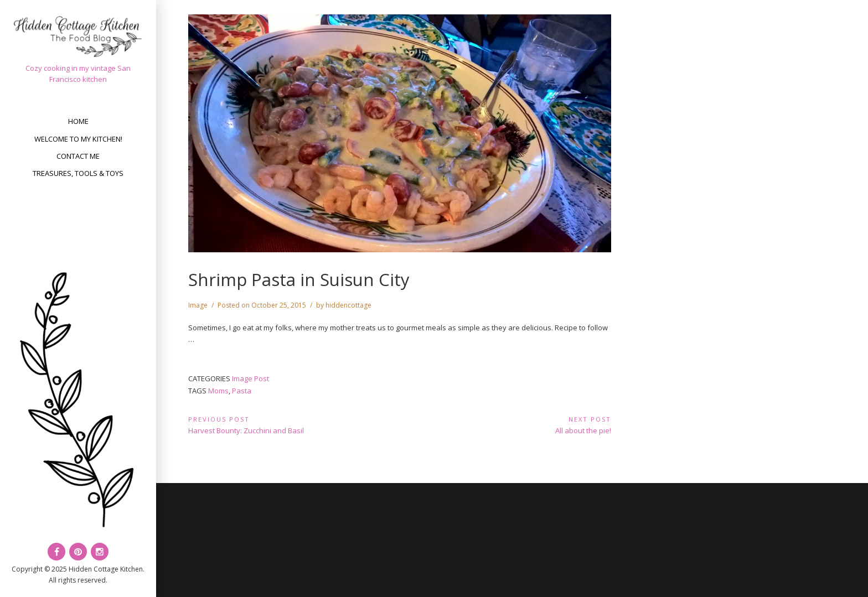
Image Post (250, 378)
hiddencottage (348, 305)
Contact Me (78, 156)
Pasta (242, 391)
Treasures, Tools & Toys (78, 173)
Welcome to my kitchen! (78, 139)
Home (78, 121)
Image (198, 305)
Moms (218, 391)
